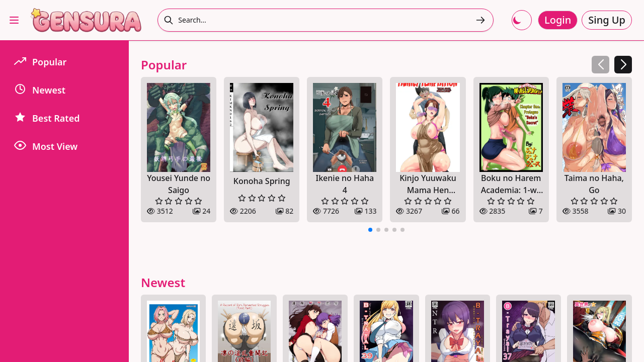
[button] (623, 65)
